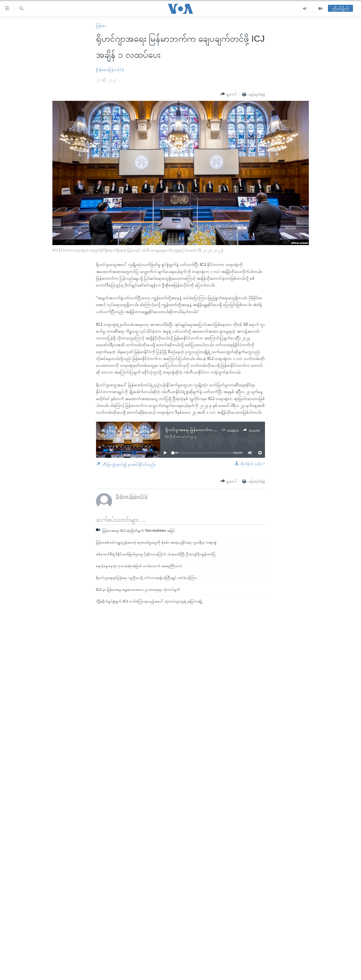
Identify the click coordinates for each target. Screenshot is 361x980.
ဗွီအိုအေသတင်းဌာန (183, 436)
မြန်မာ (101, 25)
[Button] (228, 94)
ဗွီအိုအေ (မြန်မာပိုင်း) (110, 70)
